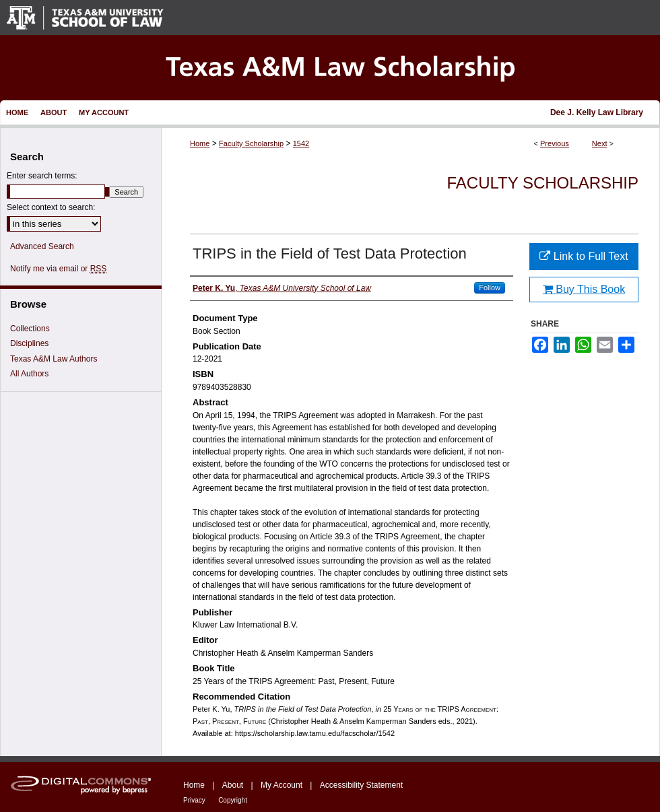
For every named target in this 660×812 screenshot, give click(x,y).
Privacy (194, 800)
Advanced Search (42, 246)
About (233, 785)
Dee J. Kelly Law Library (597, 112)
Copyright (233, 800)
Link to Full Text (584, 256)
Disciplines (29, 343)
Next (600, 143)
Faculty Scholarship (251, 143)
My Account (282, 785)
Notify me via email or (58, 269)
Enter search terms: (42, 176)
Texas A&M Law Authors (54, 359)
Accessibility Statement (361, 785)
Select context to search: (51, 207)
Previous (555, 143)
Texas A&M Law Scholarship (330, 68)
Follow (490, 287)
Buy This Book (584, 289)
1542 (301, 143)
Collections (30, 329)
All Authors (29, 374)
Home (200, 143)
